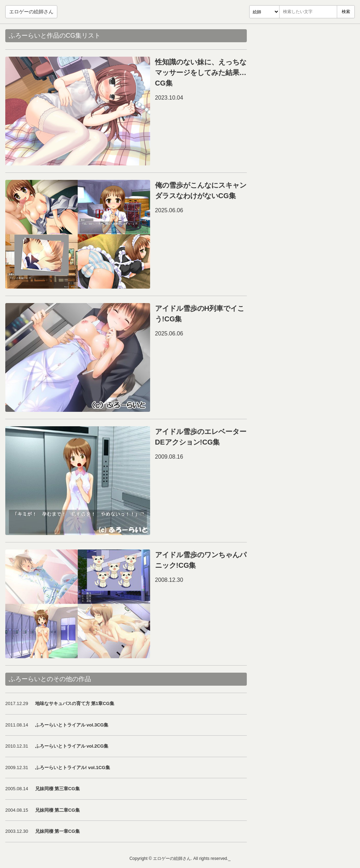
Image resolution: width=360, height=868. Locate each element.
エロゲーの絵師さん (31, 12)
